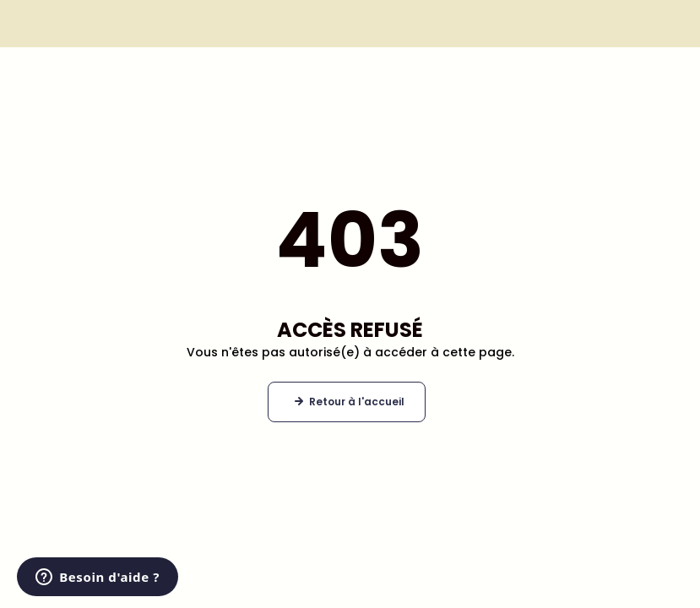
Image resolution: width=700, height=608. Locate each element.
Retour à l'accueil (357, 402)
